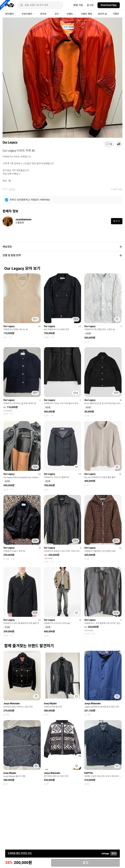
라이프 (44, 14)
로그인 (90, 5)
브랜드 (71, 14)
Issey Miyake (50, 703)
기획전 (116, 14)
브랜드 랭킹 (87, 14)
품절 (85, 863)
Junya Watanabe (12, 703)
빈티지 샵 (102, 14)
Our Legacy (10, 142)
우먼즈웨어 (28, 14)
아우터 (12, 189)
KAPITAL (89, 773)
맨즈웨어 (10, 14)
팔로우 (117, 221)
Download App (109, 5)
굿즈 (58, 14)
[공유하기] (119, 144)
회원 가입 (78, 5)
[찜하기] (109, 144)
